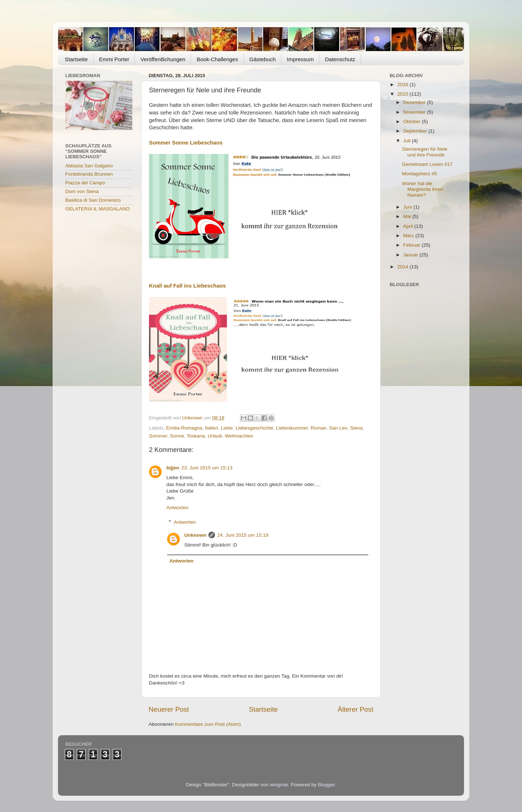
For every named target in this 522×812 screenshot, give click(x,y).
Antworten (177, 508)
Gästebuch (263, 59)
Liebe (227, 428)
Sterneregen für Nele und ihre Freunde (425, 152)
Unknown (196, 535)
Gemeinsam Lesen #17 (427, 164)
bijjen (173, 468)
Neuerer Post (169, 709)
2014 (403, 267)
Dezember (415, 102)
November (415, 112)
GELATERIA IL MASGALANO (98, 209)
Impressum (300, 59)
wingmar (279, 785)
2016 (403, 85)
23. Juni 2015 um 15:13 (207, 468)
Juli (407, 141)
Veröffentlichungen (163, 59)
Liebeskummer (292, 428)
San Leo (338, 428)
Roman (319, 428)
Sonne (177, 436)
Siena (357, 428)
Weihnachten (239, 436)
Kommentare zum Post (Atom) (208, 724)
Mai (408, 216)
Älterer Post (355, 709)
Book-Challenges (217, 59)
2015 (403, 94)
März (409, 236)
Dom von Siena (82, 191)
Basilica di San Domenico (93, 200)
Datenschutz (340, 59)
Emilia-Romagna (184, 428)
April (409, 226)
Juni (408, 207)
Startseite (76, 59)
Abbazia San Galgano (89, 166)
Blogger (326, 785)
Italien (212, 428)
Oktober (413, 122)
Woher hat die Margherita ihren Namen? (422, 189)
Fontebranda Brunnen (89, 174)
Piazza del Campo (85, 183)
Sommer (158, 436)
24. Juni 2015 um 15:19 (243, 535)
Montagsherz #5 (420, 174)
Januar (411, 255)
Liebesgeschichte (254, 428)
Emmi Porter (114, 59)
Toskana (196, 436)
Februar (412, 245)
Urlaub (215, 436)
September (416, 131)
